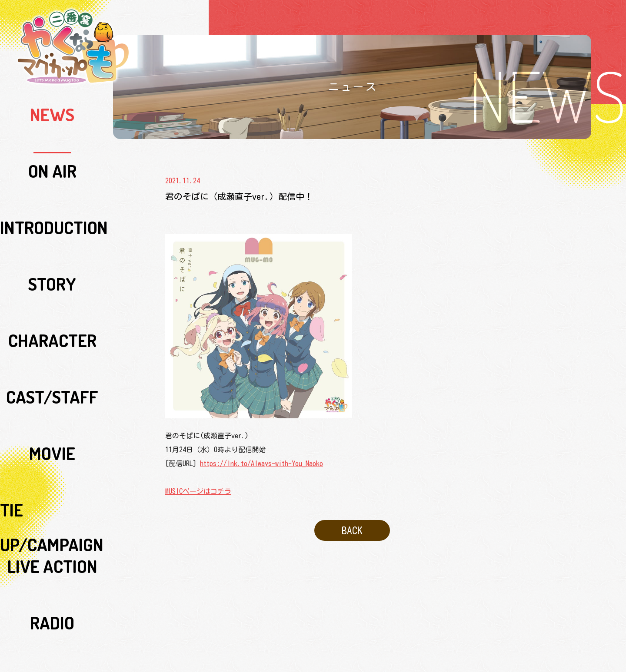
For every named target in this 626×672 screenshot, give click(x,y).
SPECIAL (52, 364)
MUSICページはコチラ (198, 491)
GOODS (52, 344)
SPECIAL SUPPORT (52, 384)
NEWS (52, 104)
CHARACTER (52, 184)
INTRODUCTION (52, 144)
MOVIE (52, 224)
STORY (52, 164)
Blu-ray (52, 324)
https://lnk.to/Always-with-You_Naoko (261, 463)
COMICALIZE (52, 424)
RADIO (52, 284)
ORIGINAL (52, 404)
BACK (352, 526)
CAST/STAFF (52, 204)
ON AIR (52, 124)
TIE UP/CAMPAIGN (52, 244)
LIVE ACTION (52, 264)
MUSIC (52, 304)
